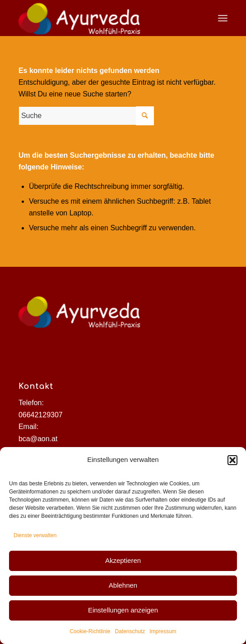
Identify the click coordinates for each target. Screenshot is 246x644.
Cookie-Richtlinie (90, 631)
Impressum (163, 631)
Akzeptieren (123, 560)
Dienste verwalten (35, 535)
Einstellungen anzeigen (123, 610)
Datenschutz (130, 631)
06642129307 (41, 415)
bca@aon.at (38, 439)
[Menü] (223, 18)
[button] (232, 460)
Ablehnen (123, 585)
